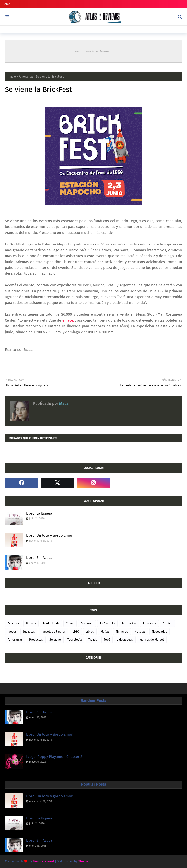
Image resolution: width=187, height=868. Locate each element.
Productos (36, 640)
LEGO (76, 632)
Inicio (12, 77)
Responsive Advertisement (94, 51)
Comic (70, 624)
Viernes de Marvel (152, 640)
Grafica (168, 624)
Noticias (140, 632)
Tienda (93, 640)
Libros (90, 632)
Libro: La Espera (39, 513)
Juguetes (29, 632)
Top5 (107, 640)
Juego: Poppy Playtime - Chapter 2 (54, 757)
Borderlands (51, 624)
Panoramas (26, 77)
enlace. (69, 320)
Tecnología (75, 640)
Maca (63, 404)
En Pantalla (107, 624)
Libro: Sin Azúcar (40, 558)
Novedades (159, 632)
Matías (105, 632)
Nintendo (122, 632)
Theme (83, 861)
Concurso (87, 624)
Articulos (14, 624)
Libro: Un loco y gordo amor (49, 536)
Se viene (55, 640)
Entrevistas (129, 624)
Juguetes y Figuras (54, 632)
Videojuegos (125, 640)
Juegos (12, 632)
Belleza (31, 624)
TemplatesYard (43, 861)
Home (6, 4)
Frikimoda (150, 624)
